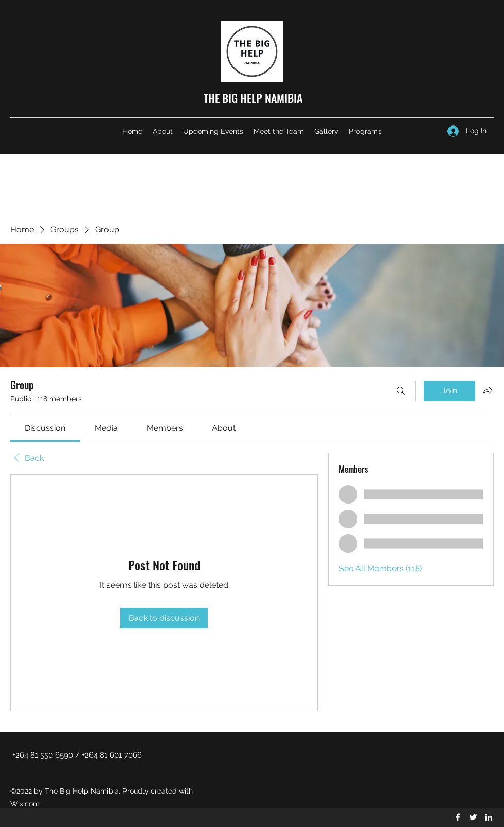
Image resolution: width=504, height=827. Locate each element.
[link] (45, 428)
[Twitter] (473, 817)
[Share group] (488, 390)
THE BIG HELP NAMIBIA (253, 98)
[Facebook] (458, 817)
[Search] (401, 391)
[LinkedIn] (489, 817)
